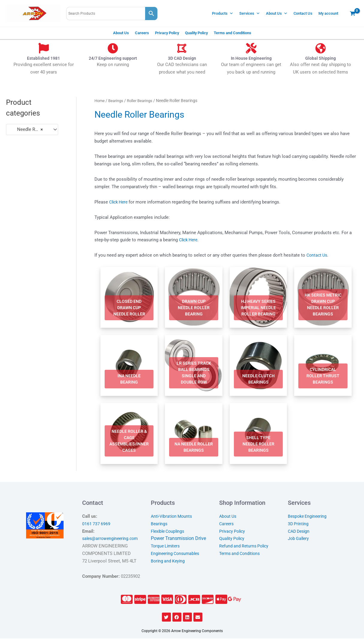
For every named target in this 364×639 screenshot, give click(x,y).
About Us (277, 14)
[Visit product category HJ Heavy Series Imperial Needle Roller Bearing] (258, 297)
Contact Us (303, 13)
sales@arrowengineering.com (112, 539)
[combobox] (32, 130)
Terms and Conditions (233, 33)
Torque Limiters (167, 547)
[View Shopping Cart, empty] (353, 14)
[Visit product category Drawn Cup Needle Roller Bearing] (194, 297)
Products (223, 14)
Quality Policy (196, 33)
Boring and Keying (169, 561)
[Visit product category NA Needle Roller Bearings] (194, 434)
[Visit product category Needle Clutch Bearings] (258, 366)
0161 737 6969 (97, 524)
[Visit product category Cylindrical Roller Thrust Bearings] (323, 366)
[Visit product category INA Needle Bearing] (129, 366)
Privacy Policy (167, 33)
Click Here (120, 202)
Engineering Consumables (177, 554)
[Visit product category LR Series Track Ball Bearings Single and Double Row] (194, 366)
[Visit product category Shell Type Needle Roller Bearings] (258, 434)
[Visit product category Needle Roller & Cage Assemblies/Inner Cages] (129, 434)
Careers (142, 33)
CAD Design (300, 532)
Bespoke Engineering (309, 517)
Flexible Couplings (169, 532)
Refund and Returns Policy (245, 547)
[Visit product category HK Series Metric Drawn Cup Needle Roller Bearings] (323, 297)
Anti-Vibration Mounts (173, 517)
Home (100, 101)
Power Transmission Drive (178, 539)
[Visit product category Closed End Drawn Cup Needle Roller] (129, 297)
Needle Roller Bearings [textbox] (29, 129)
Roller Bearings (143, 101)
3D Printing (299, 524)
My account (328, 13)
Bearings (117, 101)
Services (250, 14)
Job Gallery (299, 539)
